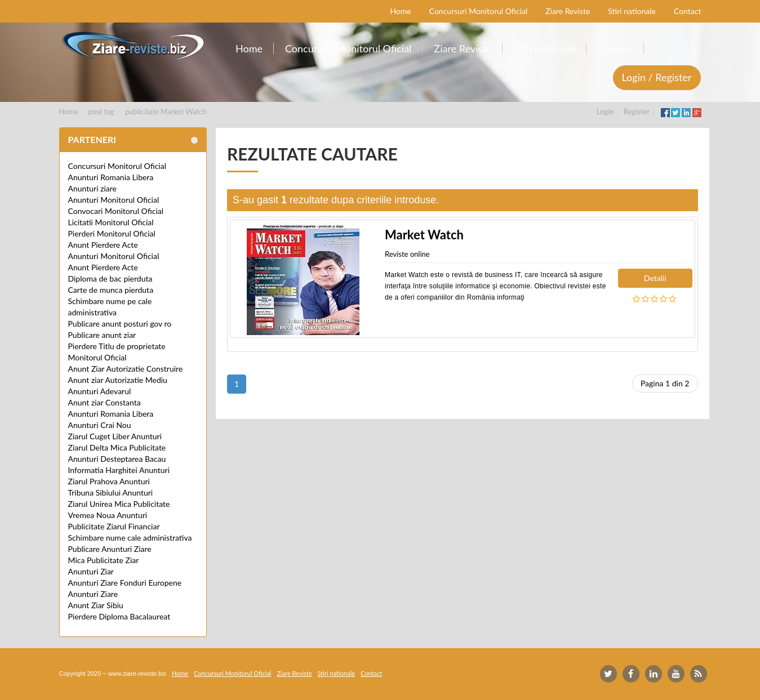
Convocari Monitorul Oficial (116, 211)
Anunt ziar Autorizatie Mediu (118, 380)
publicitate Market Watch (166, 112)
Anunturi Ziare (93, 594)
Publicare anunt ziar (102, 335)
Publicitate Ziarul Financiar (114, 526)
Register (637, 112)
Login (605, 112)
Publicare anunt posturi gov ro (120, 324)
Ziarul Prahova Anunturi (109, 481)
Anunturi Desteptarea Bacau (117, 459)
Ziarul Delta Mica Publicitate (117, 447)
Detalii (655, 278)
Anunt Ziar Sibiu (96, 605)
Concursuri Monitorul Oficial (117, 166)
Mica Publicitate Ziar (104, 560)
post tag (101, 112)
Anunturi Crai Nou (100, 425)
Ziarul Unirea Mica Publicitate (119, 504)
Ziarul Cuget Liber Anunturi (115, 436)
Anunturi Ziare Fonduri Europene (125, 583)
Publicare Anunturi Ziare (110, 549)
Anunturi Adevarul (100, 391)
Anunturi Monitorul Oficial (114, 200)
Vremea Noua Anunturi (108, 515)
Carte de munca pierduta (111, 290)
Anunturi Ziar (91, 571)
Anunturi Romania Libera (111, 177)
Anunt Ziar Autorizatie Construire (126, 369)
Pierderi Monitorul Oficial (112, 233)
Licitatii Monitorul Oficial (111, 222)
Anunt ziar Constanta (105, 402)
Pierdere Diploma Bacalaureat (119, 616)
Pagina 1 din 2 (665, 383)
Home (69, 112)
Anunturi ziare (93, 188)
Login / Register (657, 77)
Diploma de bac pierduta (110, 278)
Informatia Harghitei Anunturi (119, 470)
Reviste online (407, 254)
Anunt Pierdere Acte (103, 245)
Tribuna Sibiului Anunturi (111, 492)
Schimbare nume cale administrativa (130, 538)
